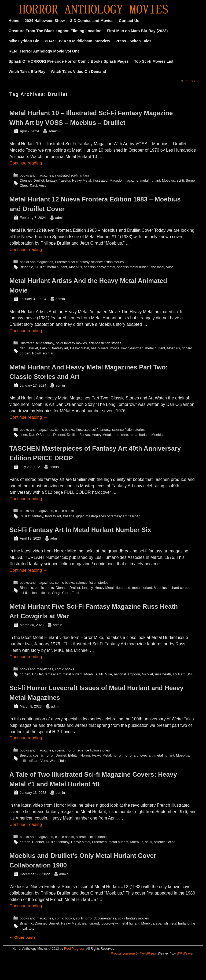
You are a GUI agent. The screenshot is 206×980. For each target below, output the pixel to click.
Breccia (26, 755)
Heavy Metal (81, 180)
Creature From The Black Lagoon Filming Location (55, 31)
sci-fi (180, 180)
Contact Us (129, 21)
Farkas (85, 435)
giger (80, 516)
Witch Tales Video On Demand (78, 72)
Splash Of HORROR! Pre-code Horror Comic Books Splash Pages (69, 61)
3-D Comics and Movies (92, 21)
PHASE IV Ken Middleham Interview (78, 41)
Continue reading (28, 163)
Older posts (23, 937)
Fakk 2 (45, 348)
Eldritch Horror (79, 755)
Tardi (33, 186)
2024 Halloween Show (45, 21)
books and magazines (36, 175)
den (23, 348)
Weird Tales (58, 761)
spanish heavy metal (100, 267)
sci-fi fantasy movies (71, 343)
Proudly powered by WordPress (133, 953)
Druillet (39, 180)
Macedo (115, 180)
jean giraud (91, 923)
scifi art (33, 761)
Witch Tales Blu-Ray (27, 72)
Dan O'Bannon (40, 435)
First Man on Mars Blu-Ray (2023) (137, 31)
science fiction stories (107, 262)
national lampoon (127, 674)
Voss (43, 186)
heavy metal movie (105, 348)
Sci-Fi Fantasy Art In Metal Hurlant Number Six (80, 530)
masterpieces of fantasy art (106, 516)
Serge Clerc (61, 593)
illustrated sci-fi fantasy (72, 175)
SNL (190, 674)
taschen (135, 516)
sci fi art (49, 353)
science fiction (39, 593)
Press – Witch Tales (134, 41)
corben (25, 674)
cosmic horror (65, 750)
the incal (158, 267)
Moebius (168, 180)
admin (53, 131)
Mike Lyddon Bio (24, 41)
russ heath (163, 674)
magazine (131, 180)
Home (14, 21)
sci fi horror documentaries (96, 918)
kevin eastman (132, 348)
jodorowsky (109, 923)
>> (194, 81)
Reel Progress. (75, 949)
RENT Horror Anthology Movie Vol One (44, 51)
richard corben (180, 588)
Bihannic (26, 267)
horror (117, 755)
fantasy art (60, 348)
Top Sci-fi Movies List (154, 61)
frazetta (65, 180)
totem (33, 928)
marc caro (120, 435)
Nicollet (148, 674)
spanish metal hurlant (133, 267)
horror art (131, 755)
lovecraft (146, 755)
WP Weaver (185, 953)
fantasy (51, 180)
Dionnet (26, 180)
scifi (23, 761)
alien (23, 435)
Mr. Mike (105, 674)
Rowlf (36, 353)
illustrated (100, 180)
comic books (65, 430)
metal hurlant (150, 180)
